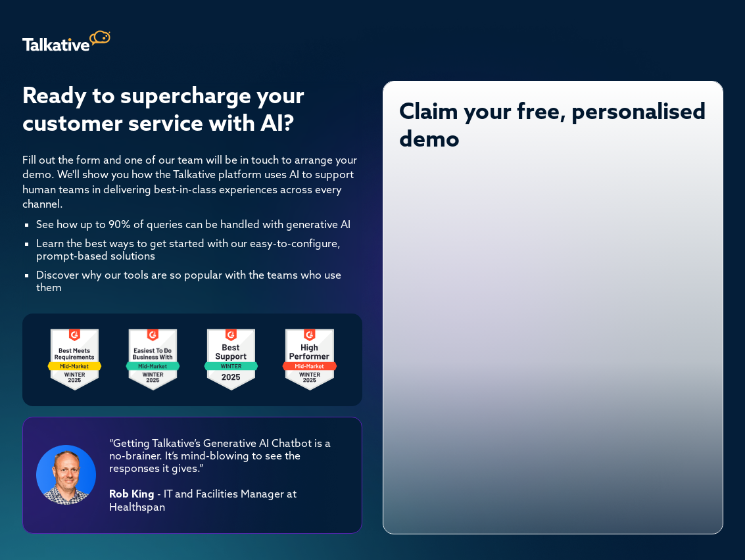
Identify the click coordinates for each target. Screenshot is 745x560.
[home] (66, 41)
